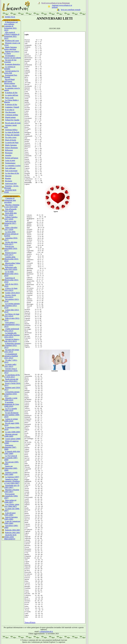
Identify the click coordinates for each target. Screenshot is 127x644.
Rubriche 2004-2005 (12, 530)
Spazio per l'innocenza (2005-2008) (11, 468)
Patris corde (9, 98)
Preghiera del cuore (12, 41)
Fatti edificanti (10, 168)
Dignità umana (10, 117)
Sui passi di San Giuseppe (10, 61)
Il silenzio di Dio (11, 105)
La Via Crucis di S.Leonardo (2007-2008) (11, 458)
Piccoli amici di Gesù (13, 123)
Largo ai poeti (10, 160)
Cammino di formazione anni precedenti (10, 200)
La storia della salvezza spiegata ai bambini (11, 234)
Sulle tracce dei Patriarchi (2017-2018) (10, 223)
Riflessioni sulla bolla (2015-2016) (11, 268)
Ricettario (9, 181)
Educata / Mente (11, 86)
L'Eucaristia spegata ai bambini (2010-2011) (12, 394)
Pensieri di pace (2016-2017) (10, 254)
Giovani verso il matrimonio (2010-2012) (11, 371)
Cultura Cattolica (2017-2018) (11, 218)
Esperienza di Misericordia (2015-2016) (11, 280)
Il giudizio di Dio (11, 93)
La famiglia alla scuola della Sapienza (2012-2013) (12, 335)
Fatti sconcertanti (11, 171)
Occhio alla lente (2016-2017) (11, 243)
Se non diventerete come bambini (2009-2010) (12, 415)
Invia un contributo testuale (71, 10)
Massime (8, 176)
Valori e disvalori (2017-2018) (11, 228)
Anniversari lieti (11, 183)
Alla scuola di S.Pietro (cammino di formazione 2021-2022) (12, 35)
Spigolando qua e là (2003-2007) (12, 486)
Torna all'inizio (30, 622)
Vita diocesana (10, 112)
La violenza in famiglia (10, 68)
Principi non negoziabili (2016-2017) (11, 248)
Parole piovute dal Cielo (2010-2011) (11, 380)
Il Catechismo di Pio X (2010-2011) (12, 376)
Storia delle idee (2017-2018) (10, 214)
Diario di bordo (11, 140)
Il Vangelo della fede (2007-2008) (12, 452)
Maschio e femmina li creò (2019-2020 (12, 206)
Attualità (8, 155)
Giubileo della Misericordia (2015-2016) (11, 259)
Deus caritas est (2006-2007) (10, 501)
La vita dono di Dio (12, 173)
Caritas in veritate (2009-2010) (11, 420)
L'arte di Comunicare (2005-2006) (12, 522)
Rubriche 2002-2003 (12, 533)
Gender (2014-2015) (12, 293)
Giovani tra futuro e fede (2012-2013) (12, 340)
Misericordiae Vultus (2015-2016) (12, 264)
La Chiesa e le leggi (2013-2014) (12, 315)
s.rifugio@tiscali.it (46, 631)
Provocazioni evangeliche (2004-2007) (11, 496)
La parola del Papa (12, 143)
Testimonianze (10, 163)
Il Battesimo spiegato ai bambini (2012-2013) (12, 345)
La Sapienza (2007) (12, 477)
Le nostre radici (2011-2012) (10, 365)
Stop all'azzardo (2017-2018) (10, 210)
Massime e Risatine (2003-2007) (12, 491)
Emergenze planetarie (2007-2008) (10, 447)
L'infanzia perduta (11, 115)
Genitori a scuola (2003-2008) (11, 473)
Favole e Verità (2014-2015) (10, 296)
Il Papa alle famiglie (12, 135)
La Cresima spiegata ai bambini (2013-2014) (12, 306)
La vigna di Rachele (12, 132)
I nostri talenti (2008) (13, 439)
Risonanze (9, 153)
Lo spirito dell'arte (12, 95)
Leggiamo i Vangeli (12, 107)
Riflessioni (9, 150)
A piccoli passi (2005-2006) (10, 514)
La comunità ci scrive (13, 166)
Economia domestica (12, 64)
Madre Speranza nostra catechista (10, 48)
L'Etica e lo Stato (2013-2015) (11, 289)
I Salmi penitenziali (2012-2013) (12, 330)
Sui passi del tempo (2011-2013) (12, 351)
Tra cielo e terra (11, 137)
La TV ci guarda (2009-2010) (11, 409)
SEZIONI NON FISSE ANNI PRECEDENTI (10, 537)
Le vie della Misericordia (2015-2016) (11, 274)
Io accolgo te (10, 110)
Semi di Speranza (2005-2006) (11, 518)
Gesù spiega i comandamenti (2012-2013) (12, 325)
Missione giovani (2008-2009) (11, 435)
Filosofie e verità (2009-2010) (11, 399)
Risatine (8, 178)
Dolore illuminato (11, 148)
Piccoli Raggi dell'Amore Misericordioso (10, 81)
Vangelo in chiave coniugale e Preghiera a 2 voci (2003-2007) (12, 481)
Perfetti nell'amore (12, 158)
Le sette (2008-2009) (13, 432)
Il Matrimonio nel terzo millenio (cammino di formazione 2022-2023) (11, 26)
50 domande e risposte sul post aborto (12, 57)
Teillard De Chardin (12, 120)
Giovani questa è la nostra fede (11, 72)
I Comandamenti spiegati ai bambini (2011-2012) (11, 356)
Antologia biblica (11, 130)
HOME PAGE (10, 17)
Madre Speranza (11, 145)
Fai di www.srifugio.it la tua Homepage (56, 3)
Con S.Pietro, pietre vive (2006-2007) (12, 505)
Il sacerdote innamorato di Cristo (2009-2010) (12, 404)
